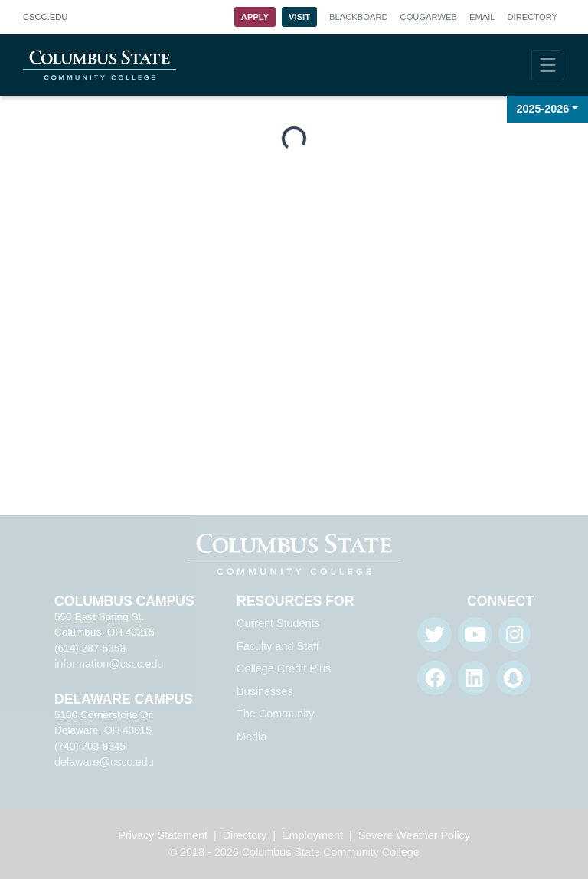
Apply (255, 17)
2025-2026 (543, 109)
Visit (299, 17)
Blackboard (358, 17)
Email (482, 17)
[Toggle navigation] (548, 65)
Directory (532, 17)
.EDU (45, 18)
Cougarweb (429, 17)
